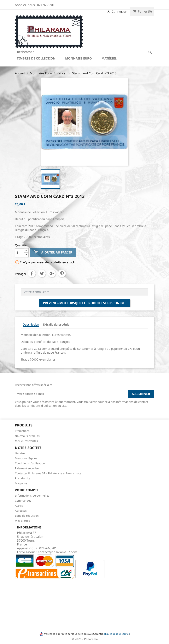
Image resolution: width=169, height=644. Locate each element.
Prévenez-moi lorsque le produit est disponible (85, 303)
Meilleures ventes (26, 441)
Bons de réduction (27, 516)
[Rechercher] (84, 52)
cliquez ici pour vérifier (117, 634)
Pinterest (62, 273)
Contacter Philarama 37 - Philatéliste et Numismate (48, 473)
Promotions (22, 431)
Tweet (42, 273)
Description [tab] (31, 324)
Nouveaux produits (27, 436)
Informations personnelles (32, 496)
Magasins (21, 483)
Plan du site (23, 478)
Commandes (23, 501)
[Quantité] (20, 253)
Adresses (21, 511)
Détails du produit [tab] (56, 324)
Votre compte (27, 490)
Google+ (52, 273)
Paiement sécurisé (27, 468)
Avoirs (19, 506)
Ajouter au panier (53, 253)
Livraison (21, 453)
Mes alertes (22, 521)
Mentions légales (26, 458)
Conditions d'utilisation (30, 463)
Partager (32, 273)
